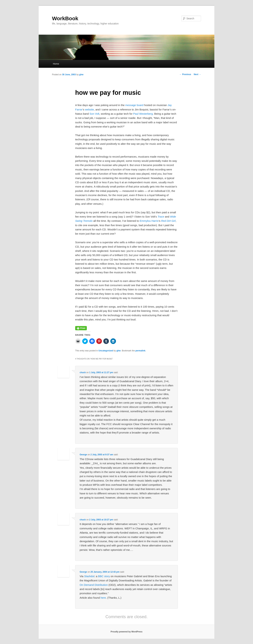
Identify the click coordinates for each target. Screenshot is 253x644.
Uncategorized (106, 351)
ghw (81, 75)
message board (134, 105)
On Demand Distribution (94, 585)
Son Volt (95, 114)
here (103, 598)
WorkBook (65, 18)
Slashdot (89, 576)
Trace (161, 217)
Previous (185, 74)
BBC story (104, 576)
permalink (140, 351)
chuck (83, 372)
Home (56, 64)
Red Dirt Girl (168, 221)
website (90, 109)
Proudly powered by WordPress (126, 632)
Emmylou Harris (149, 221)
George (83, 455)
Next (197, 74)
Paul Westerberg (143, 114)
